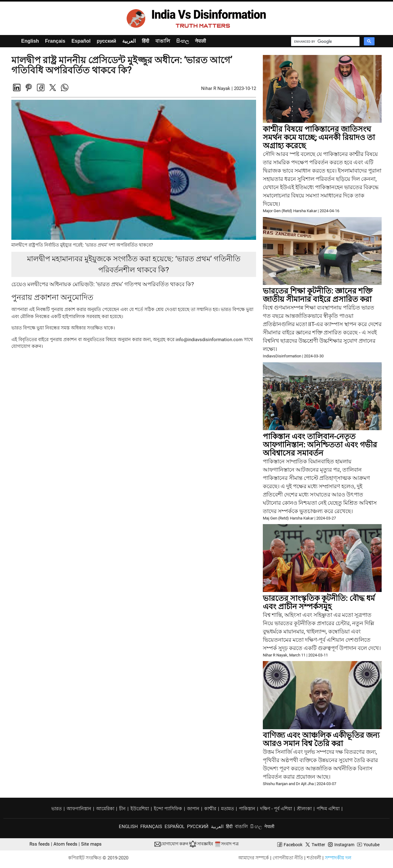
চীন (122, 809)
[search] (326, 41)
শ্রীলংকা (304, 809)
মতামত (228, 809)
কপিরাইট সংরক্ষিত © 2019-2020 (98, 858)
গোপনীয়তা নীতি (288, 858)
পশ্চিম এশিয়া (328, 809)
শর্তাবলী (314, 858)
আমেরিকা (105, 809)
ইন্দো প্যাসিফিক (168, 809)
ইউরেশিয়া (140, 809)
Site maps (91, 844)
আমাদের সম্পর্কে (254, 858)
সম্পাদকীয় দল (338, 858)
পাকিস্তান (247, 809)
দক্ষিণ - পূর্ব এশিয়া (276, 809)
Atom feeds (65, 844)
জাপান (193, 809)
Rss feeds (40, 844)
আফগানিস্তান (79, 809)
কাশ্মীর (210, 809)
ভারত (56, 809)
